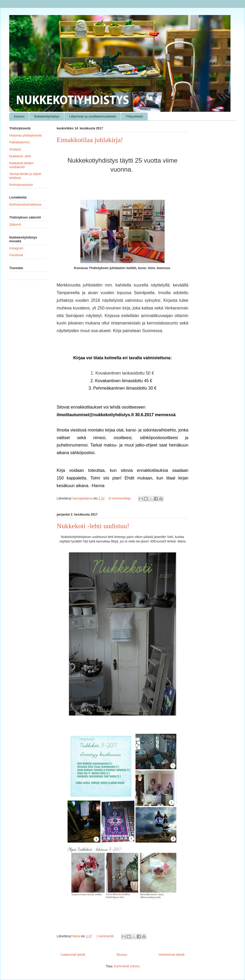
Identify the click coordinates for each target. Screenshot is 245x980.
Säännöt (15, 225)
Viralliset (15, 149)
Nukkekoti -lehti (20, 156)
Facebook (16, 255)
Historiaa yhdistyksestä (25, 135)
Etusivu (19, 117)
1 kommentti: (106, 936)
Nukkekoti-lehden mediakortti (21, 165)
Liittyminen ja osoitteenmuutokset (92, 117)
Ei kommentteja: (121, 498)
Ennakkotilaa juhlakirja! (90, 140)
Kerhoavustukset (21, 185)
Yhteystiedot (134, 117)
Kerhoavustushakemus (25, 205)
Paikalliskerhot (19, 142)
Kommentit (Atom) (127, 966)
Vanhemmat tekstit (171, 955)
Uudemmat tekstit (73, 955)
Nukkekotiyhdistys (47, 117)
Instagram (16, 248)
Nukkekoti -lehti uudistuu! (93, 526)
